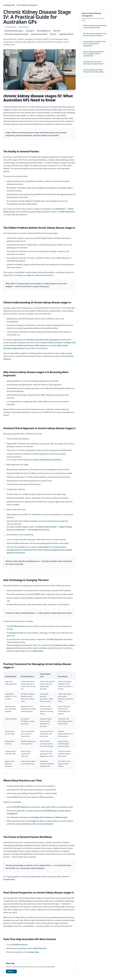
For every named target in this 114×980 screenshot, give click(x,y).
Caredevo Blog (37, 651)
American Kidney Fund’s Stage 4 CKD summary (28, 345)
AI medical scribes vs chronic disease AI (38, 824)
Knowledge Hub (9, 5)
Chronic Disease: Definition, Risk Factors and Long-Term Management (94, 44)
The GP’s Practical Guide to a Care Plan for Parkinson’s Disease (95, 35)
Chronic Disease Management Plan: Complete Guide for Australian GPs (94, 54)
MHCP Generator (56, 639)
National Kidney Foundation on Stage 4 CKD (58, 343)
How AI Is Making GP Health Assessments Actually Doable (93, 71)
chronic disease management (27, 5)
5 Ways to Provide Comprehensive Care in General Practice (95, 27)
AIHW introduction (67, 212)
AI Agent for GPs (16, 633)
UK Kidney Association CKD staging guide (43, 340)
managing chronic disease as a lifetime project (49, 817)
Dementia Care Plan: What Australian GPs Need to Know (93, 63)
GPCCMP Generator (18, 626)
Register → (11, 971)
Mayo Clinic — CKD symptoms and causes (33, 530)
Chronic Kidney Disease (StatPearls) (48, 460)
